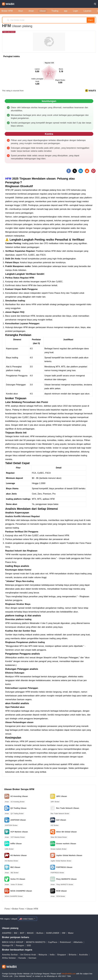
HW (64, 933)
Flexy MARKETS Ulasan (66, 879)
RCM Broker (61, 896)
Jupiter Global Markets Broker (61, 861)
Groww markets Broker (59, 849)
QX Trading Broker (17, 814)
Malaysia (44, 955)
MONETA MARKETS (36, 942)
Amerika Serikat (11, 955)
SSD (29, 945)
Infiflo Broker (9, 849)
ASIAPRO (7, 933)
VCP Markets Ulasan (19, 832)
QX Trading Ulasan (18, 808)
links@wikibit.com (69, 974)
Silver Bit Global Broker (59, 837)
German (32, 958)
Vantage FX (8, 945)
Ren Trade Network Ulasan (68, 808)
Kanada (23, 958)
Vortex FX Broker (17, 885)
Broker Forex (19, 909)
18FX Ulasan (62, 796)
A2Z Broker (55, 825)
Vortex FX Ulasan (18, 879)
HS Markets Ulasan (19, 855)
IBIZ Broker (15, 873)
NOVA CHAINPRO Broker (14, 896)
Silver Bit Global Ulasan (66, 832)
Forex (8, 909)
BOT (23, 933)
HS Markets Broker (11, 861)
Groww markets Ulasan (66, 844)
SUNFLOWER (53, 933)
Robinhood (66, 942)
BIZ (16, 933)
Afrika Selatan (10, 958)
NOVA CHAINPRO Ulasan (21, 891)
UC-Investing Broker (18, 802)
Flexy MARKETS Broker (65, 885)
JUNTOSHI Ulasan (18, 820)
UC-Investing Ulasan (19, 796)
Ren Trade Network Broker (60, 814)
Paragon (21, 945)
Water (71, 933)
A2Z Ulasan (61, 820)
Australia (84, 955)
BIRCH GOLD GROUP (13, 942)
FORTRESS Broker (57, 873)
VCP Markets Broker (18, 837)
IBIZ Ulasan (15, 867)
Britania (73, 955)
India (53, 955)
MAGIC (31, 933)
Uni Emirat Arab (29, 955)
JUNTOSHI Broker (11, 825)
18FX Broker (55, 802)
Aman (7, 802)
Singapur (62, 955)
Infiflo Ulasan (16, 844)
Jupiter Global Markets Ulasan (69, 855)
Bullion (41, 933)
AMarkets (79, 942)
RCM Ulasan (61, 891)
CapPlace (53, 942)
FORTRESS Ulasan (64, 867)
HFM (8, 179)
